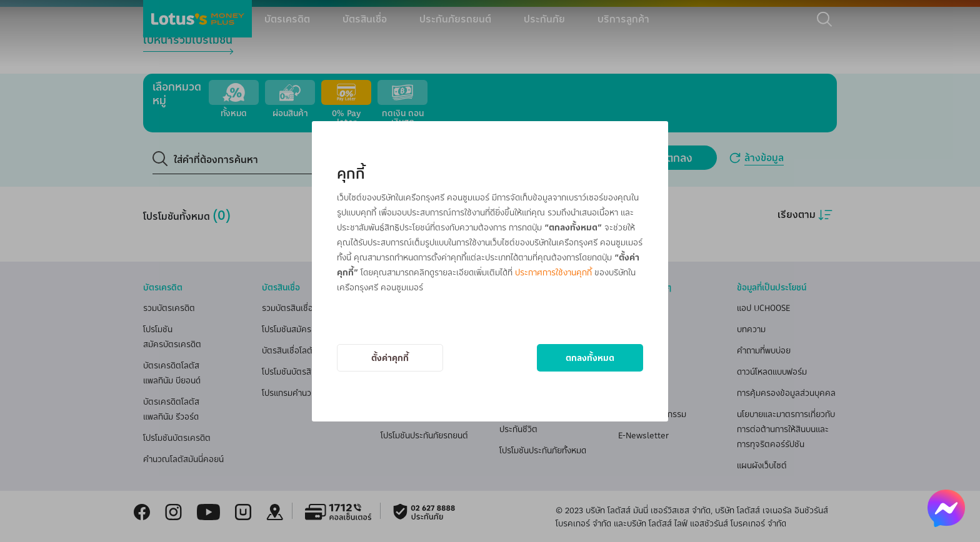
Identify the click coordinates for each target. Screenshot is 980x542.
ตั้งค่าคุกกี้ (390, 357)
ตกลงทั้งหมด (590, 357)
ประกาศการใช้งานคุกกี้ (553, 272)
